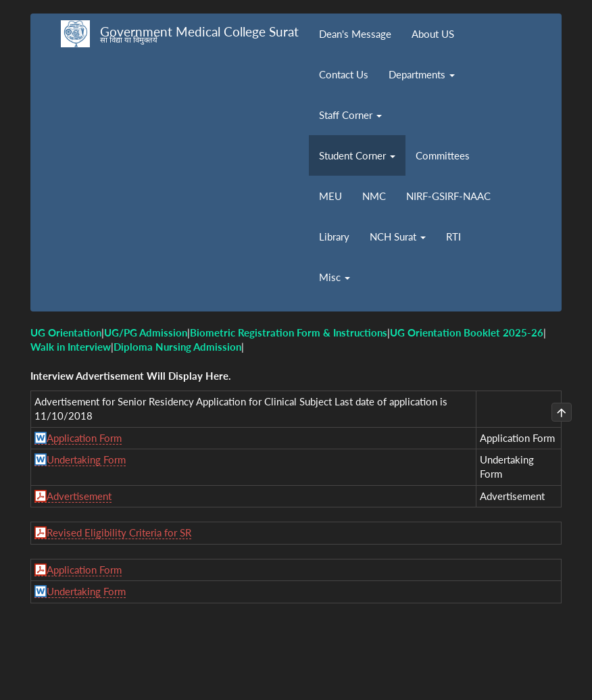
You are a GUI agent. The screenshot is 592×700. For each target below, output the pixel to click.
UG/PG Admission (146, 332)
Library (334, 236)
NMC (374, 196)
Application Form (84, 438)
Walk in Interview (71, 347)
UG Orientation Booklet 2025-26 (467, 332)
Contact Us (344, 74)
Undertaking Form (86, 459)
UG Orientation (66, 332)
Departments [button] (422, 74)
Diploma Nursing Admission (177, 347)
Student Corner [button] (357, 155)
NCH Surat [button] (398, 236)
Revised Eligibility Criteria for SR (119, 532)
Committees (443, 155)
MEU (330, 196)
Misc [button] (335, 277)
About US (433, 34)
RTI (453, 236)
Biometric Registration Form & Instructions (289, 332)
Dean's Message (355, 34)
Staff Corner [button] (350, 115)
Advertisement (79, 496)
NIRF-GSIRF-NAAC (448, 196)
